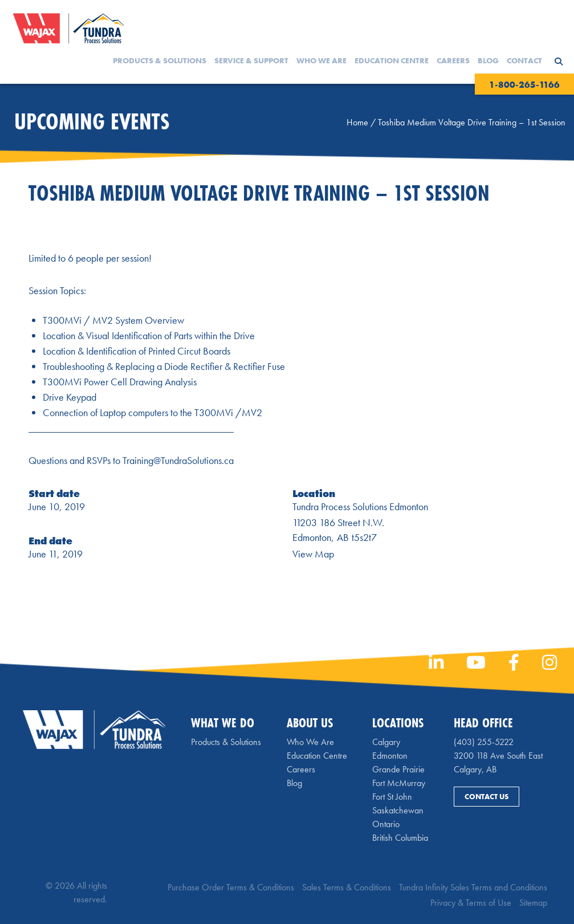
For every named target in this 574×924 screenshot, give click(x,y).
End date (50, 541)
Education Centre (392, 60)
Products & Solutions (160, 60)
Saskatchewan (398, 810)
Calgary (386, 742)
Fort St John (392, 797)
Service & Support (251, 60)
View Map (313, 554)
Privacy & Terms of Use (471, 903)
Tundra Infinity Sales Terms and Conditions (473, 887)
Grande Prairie (398, 769)
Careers (453, 60)
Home (357, 122)
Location (314, 493)
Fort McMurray (399, 783)
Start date (54, 493)
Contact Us (487, 797)
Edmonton (390, 756)
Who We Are (321, 60)
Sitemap (533, 903)
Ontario (386, 824)
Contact (524, 60)
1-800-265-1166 (524, 85)
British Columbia (400, 838)
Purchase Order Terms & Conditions (231, 887)
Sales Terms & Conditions (347, 887)
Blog (488, 60)
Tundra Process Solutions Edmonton (360, 506)
